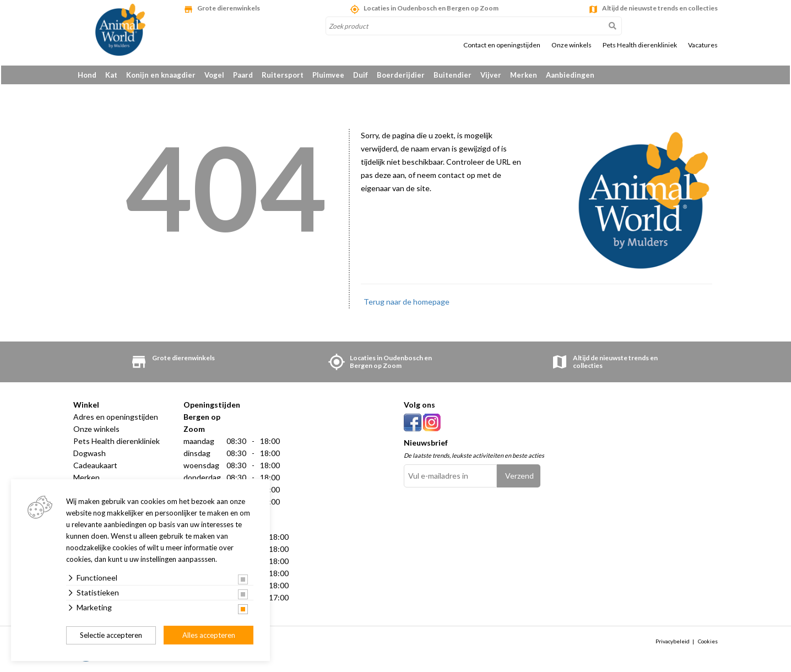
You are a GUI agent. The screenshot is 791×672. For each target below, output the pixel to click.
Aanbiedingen (570, 75)
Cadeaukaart (95, 467)
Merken (524, 75)
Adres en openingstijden (116, 418)
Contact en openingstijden (502, 45)
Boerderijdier (401, 75)
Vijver (491, 75)
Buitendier (453, 75)
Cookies (708, 643)
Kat (111, 75)
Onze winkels (571, 45)
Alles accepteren (209, 635)
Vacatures (703, 45)
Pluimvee (328, 75)
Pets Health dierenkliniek (640, 45)
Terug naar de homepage (407, 303)
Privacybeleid (673, 643)
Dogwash (90, 455)
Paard (243, 75)
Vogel (214, 75)
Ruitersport (283, 75)
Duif (361, 75)
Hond (87, 75)
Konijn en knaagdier (161, 75)
